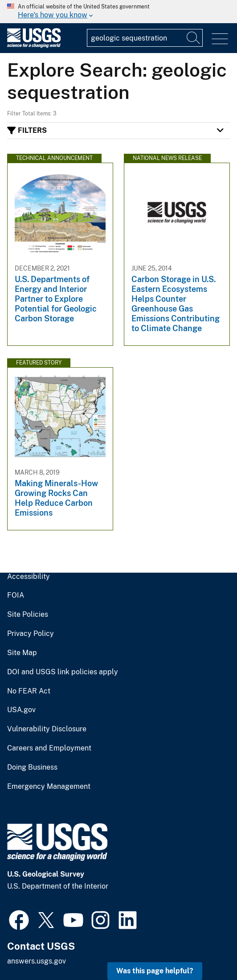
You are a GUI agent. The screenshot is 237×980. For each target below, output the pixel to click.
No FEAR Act (29, 691)
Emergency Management (49, 787)
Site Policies (28, 615)
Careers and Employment (49, 748)
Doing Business (32, 767)
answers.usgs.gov (37, 961)
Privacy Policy (31, 634)
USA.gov (21, 710)
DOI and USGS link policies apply (63, 672)
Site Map (22, 653)
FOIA (16, 595)
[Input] (145, 38)
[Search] (194, 38)
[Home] (34, 46)
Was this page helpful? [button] (155, 971)
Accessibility (29, 577)
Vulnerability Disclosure (47, 729)
